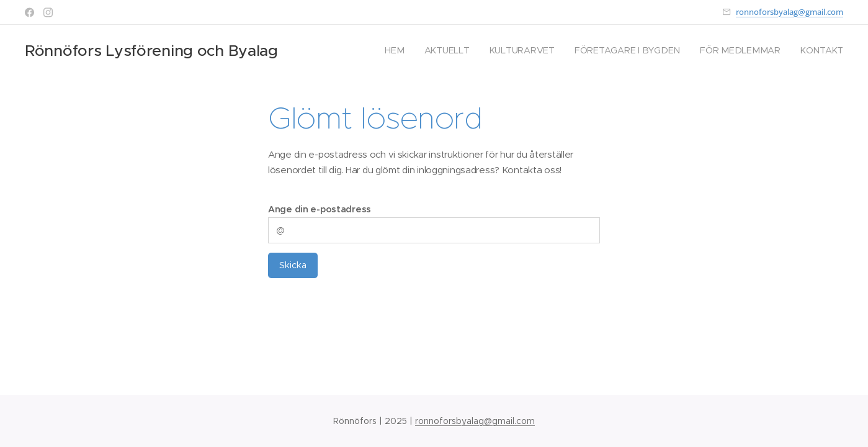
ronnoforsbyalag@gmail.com (790, 12)
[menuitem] (403, 50)
